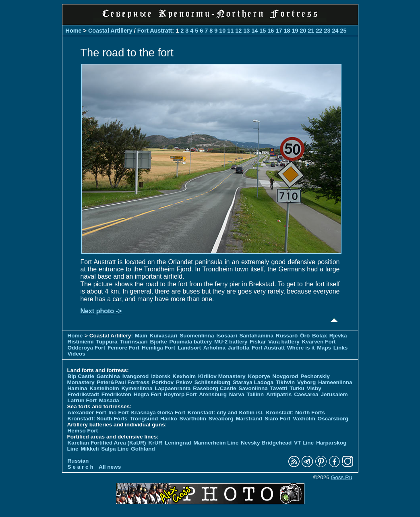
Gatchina (108, 376)
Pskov (184, 382)
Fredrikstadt (84, 394)
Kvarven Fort (319, 342)
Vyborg (306, 382)
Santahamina (256, 336)
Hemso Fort (83, 431)
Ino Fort (119, 413)
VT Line (304, 443)
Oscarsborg (333, 419)
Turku (297, 388)
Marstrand (249, 419)
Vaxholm (304, 419)
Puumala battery (191, 342)
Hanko (169, 419)
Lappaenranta (173, 388)
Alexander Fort (87, 413)
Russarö (287, 336)
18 (287, 31)
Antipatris (279, 394)
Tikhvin (285, 382)
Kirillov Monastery (222, 376)
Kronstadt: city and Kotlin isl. (226, 413)
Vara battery (284, 342)
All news (110, 467)
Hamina (78, 388)
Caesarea (306, 394)
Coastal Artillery (110, 31)
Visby (314, 388)
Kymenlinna (137, 388)
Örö (305, 336)
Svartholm (192, 419)
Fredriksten (116, 394)
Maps (324, 348)
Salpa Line (115, 449)
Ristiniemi (81, 342)
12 (238, 31)
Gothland (143, 449)
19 (295, 31)
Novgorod (285, 376)
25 (343, 31)
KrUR (155, 443)
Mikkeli (90, 449)
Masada (109, 400)
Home (74, 31)
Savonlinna (253, 388)
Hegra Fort (148, 394)
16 (271, 31)
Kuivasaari (164, 336)
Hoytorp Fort (180, 394)
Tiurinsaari (133, 342)
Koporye (259, 376)
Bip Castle (81, 376)
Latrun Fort (82, 400)
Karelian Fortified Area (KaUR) (107, 443)
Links (341, 348)
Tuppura (107, 342)
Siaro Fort (277, 419)
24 (335, 31)
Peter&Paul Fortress (123, 382)
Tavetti (279, 388)
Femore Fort (123, 348)
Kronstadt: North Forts (295, 413)
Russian (78, 461)
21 (311, 31)
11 (230, 31)
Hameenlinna (335, 382)
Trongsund (144, 419)
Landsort (189, 348)
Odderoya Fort (87, 348)
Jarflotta (239, 348)
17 (279, 31)
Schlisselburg (212, 382)
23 (327, 31)
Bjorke (158, 342)
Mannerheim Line (216, 443)
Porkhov (163, 382)
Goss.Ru (342, 477)
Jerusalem (334, 394)
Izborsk (161, 376)
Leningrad (178, 443)
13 (246, 31)
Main (141, 336)
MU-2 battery (231, 342)
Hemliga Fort (158, 348)
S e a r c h (81, 467)
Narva (237, 394)
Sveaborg (221, 419)
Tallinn (255, 394)
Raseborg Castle (214, 388)
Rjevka (338, 336)
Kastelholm (104, 388)
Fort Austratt (155, 31)
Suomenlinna (197, 336)
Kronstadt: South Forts (98, 419)
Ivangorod (136, 376)
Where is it (301, 348)
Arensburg (213, 394)
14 (254, 31)
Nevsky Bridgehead (266, 443)
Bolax (320, 336)
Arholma (214, 348)
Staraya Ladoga (253, 382)
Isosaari (227, 336)
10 (222, 31)
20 (303, 31)
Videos (77, 354)
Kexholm (184, 376)
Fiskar (258, 342)
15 (263, 31)
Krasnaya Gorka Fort (158, 413)
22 (319, 31)
